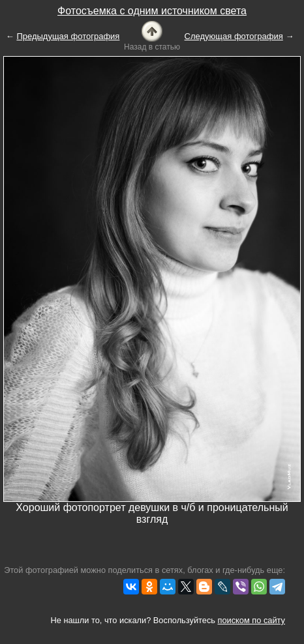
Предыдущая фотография (68, 36)
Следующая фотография (234, 36)
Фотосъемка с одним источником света (152, 11)
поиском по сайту (251, 620)
